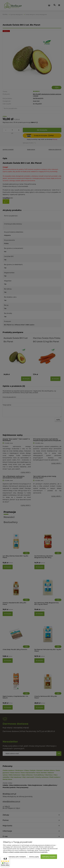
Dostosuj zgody (34, 857)
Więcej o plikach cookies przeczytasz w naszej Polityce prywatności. (25, 852)
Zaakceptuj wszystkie (49, 857)
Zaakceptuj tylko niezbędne (17, 857)
